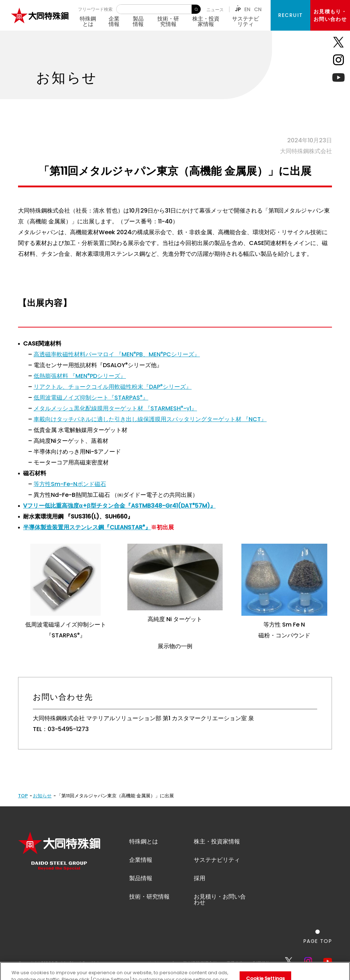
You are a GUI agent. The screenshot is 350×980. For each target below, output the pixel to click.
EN (247, 9)
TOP (23, 796)
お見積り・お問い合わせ (220, 899)
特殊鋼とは (88, 21)
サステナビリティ (246, 21)
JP (238, 9)
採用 (200, 878)
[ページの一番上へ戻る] (318, 937)
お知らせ (42, 796)
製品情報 (138, 21)
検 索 (196, 9)
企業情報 (114, 21)
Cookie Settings (265, 970)
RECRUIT (291, 15)
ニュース (215, 10)
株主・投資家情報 (206, 21)
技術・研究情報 (168, 21)
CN (258, 9)
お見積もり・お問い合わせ (330, 15)
